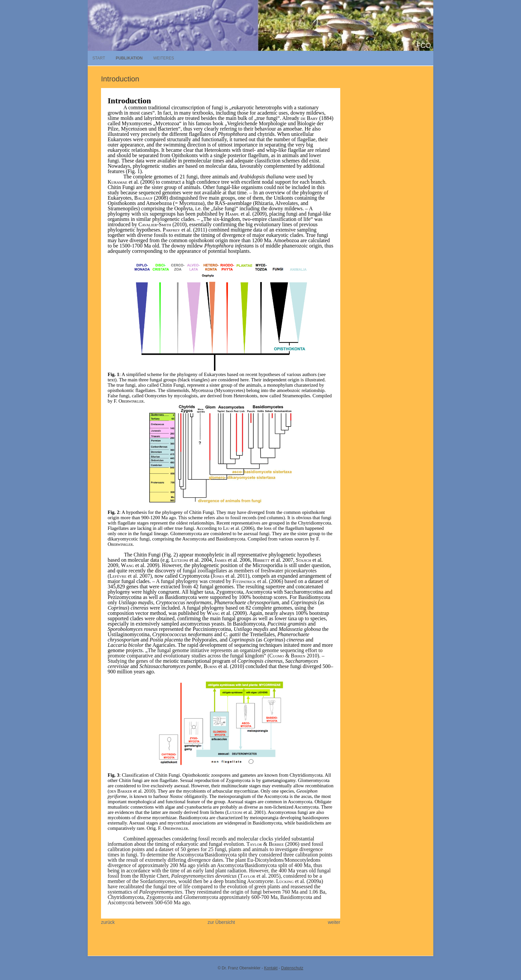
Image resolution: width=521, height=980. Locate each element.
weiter (334, 922)
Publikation (129, 58)
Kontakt (271, 968)
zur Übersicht (221, 922)
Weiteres (164, 58)
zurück (108, 922)
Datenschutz (292, 968)
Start (99, 58)
